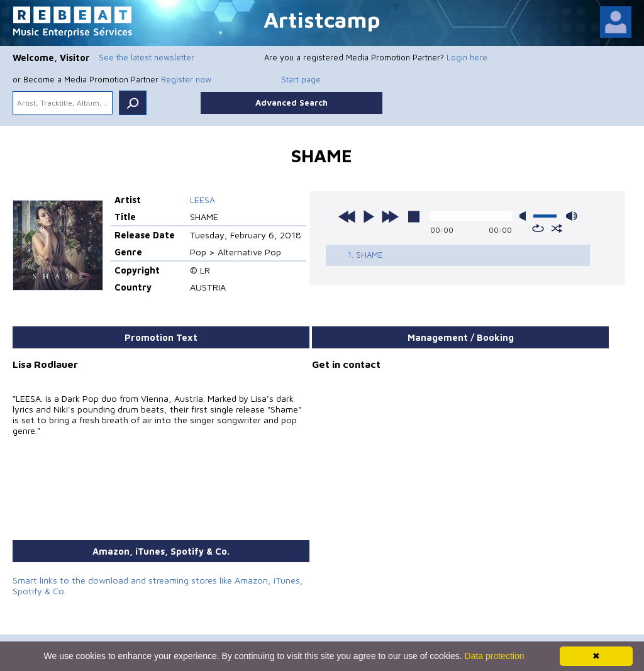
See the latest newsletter (147, 57)
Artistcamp (322, 19)
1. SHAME (365, 255)
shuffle (557, 228)
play (369, 216)
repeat (538, 228)
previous (347, 216)
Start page (301, 79)
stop (414, 216)
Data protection (495, 656)
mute (525, 216)
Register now (186, 79)
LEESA (203, 200)
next (390, 216)
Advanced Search (291, 103)
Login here (467, 57)
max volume (572, 216)
